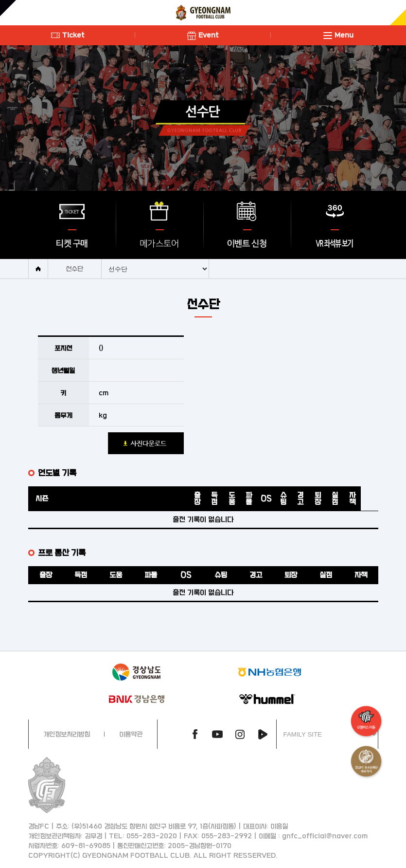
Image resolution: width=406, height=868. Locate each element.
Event (203, 35)
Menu (338, 35)
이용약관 (131, 734)
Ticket (68, 35)
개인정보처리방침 (67, 734)
